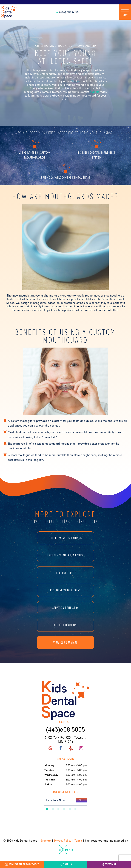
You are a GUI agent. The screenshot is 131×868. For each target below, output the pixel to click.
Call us (95, 92)
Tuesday (49, 770)
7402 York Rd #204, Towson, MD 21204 (65, 740)
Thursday (50, 780)
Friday (48, 784)
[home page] (9, 12)
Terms (78, 841)
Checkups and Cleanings (65, 538)
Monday (49, 765)
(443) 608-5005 (67, 12)
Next (82, 800)
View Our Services (66, 643)
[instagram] (81, 748)
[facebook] (61, 748)
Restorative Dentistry (66, 590)
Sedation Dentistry (65, 608)
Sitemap (46, 841)
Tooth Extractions (65, 625)
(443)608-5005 (65, 729)
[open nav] (125, 12)
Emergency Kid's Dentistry (65, 555)
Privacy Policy (63, 841)
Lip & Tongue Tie (65, 573)
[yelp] (71, 748)
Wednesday (51, 775)
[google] (50, 748)
